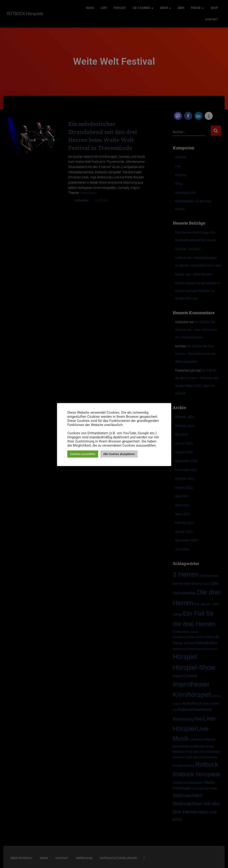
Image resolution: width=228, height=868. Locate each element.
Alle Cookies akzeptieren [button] (119, 454)
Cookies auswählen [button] (83, 454)
